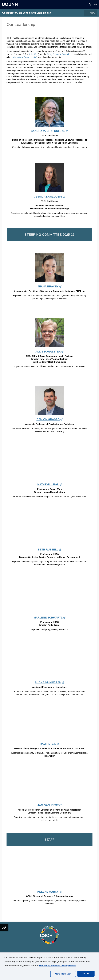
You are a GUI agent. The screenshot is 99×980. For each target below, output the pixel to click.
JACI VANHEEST (49, 805)
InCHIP (34, 54)
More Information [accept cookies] (63, 974)
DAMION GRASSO (49, 419)
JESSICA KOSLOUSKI (49, 197)
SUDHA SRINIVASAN (49, 683)
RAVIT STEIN (49, 744)
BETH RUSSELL (49, 550)
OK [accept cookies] (86, 974)
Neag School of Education (60, 54)
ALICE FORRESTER (49, 352)
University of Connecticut (24, 57)
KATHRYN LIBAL (49, 485)
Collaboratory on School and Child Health (27, 13)
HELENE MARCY (49, 892)
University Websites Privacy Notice (58, 966)
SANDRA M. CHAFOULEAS (49, 131)
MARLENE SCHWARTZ (49, 618)
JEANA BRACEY (49, 287)
